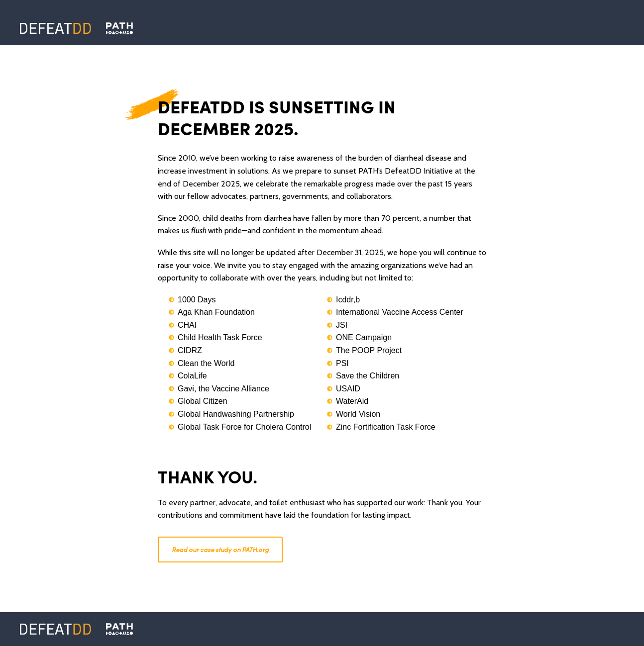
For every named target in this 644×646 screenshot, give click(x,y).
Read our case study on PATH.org (220, 549)
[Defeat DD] (55, 28)
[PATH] (119, 629)
